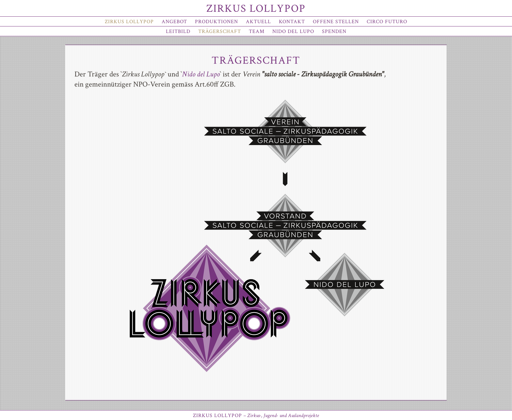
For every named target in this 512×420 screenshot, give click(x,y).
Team (257, 32)
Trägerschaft (220, 32)
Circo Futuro (387, 22)
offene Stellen (336, 22)
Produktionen (216, 22)
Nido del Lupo (293, 32)
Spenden (334, 32)
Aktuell (258, 22)
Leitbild (178, 32)
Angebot (174, 22)
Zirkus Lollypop (256, 9)
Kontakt (292, 22)
